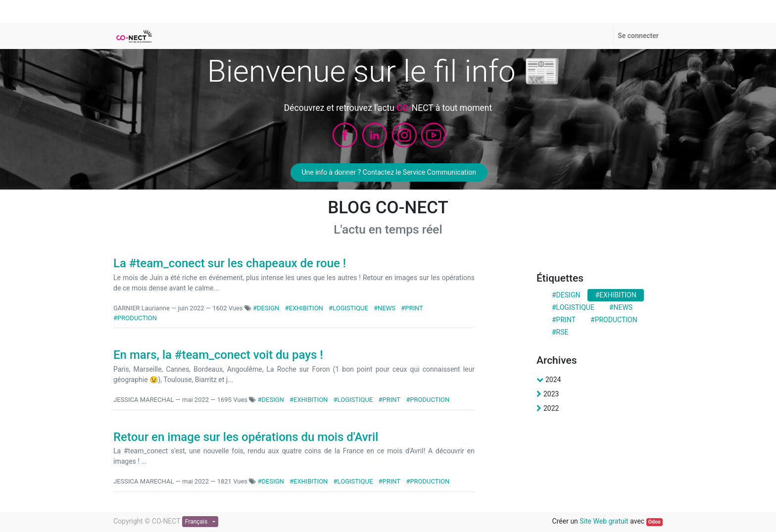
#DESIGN (266, 308)
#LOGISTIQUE (348, 308)
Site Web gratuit (604, 521)
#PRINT (412, 308)
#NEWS (385, 308)
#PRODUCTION (135, 318)
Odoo (655, 522)
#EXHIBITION (304, 308)
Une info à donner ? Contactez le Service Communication (389, 172)
